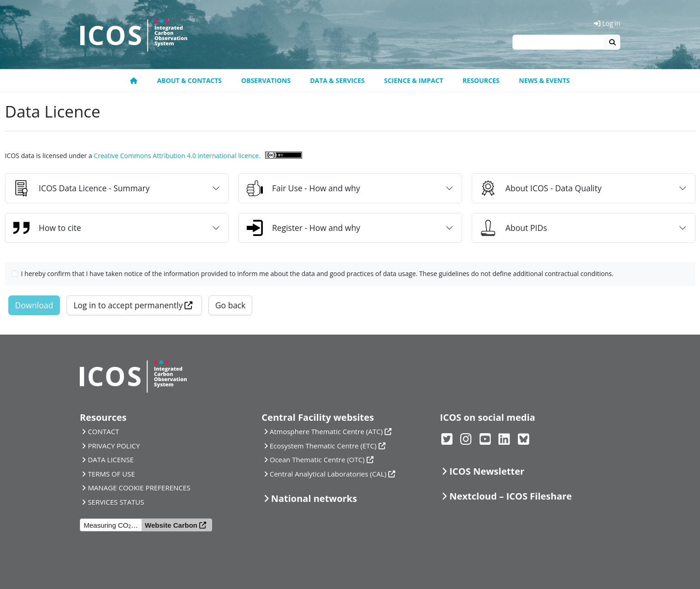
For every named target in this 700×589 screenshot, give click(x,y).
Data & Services (337, 80)
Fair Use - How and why (303, 188)
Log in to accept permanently (128, 305)
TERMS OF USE (111, 474)
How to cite (47, 228)
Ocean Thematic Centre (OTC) (317, 459)
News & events (544, 80)
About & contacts (189, 80)
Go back (231, 305)
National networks (314, 498)
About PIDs (513, 228)
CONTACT (103, 431)
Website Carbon (171, 525)
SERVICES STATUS (116, 502)
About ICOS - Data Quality (541, 188)
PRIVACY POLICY (114, 446)
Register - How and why (303, 228)
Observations (266, 80)
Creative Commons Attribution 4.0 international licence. (177, 156)
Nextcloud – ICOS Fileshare (510, 496)
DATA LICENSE (111, 459)
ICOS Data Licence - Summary (81, 188)
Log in (607, 23)
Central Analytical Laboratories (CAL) (328, 474)
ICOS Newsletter (487, 471)
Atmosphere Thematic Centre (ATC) (326, 431)
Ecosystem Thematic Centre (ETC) (323, 446)
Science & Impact (414, 80)
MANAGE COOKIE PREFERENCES (139, 488)
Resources (481, 80)
